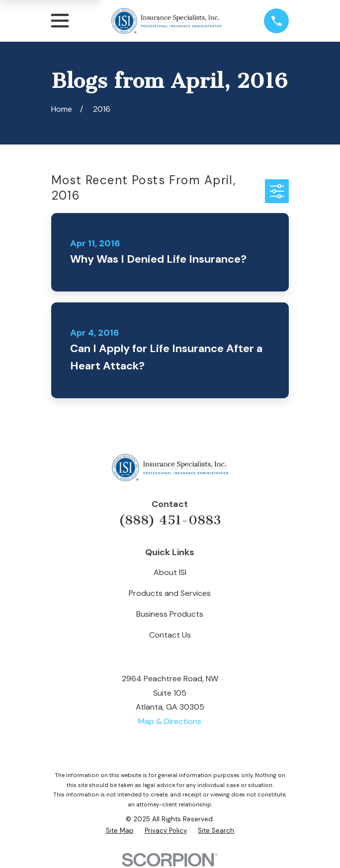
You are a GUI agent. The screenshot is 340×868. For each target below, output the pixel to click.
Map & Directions (170, 721)
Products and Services (170, 593)
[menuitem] (120, 831)
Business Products (170, 614)
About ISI (170, 572)
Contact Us (170, 635)
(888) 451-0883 (170, 520)
